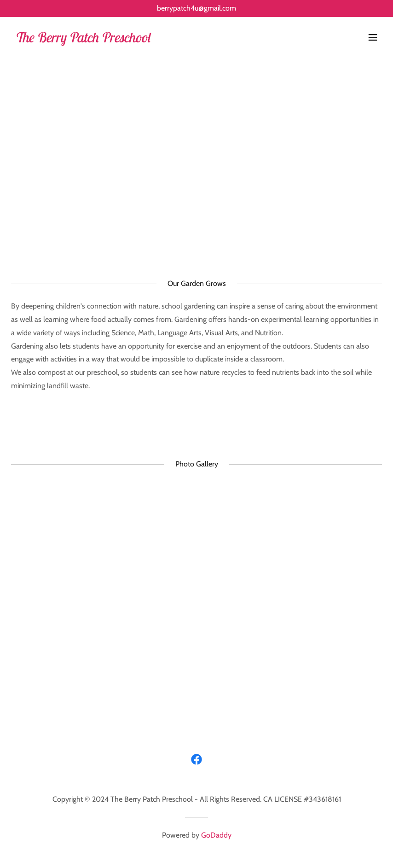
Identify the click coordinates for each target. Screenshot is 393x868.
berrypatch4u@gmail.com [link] (196, 8)
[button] (373, 37)
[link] (82, 40)
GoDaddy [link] (216, 835)
